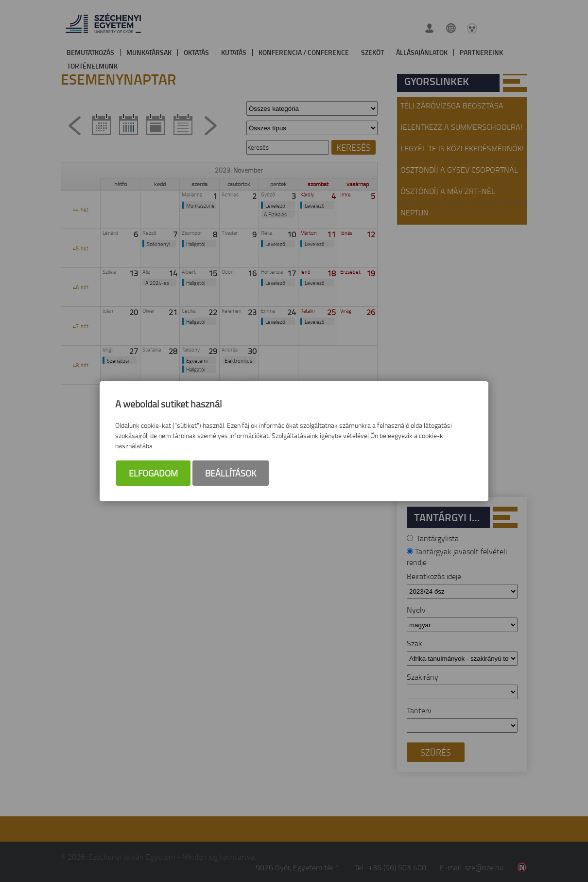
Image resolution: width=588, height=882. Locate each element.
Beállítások (231, 473)
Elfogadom (153, 473)
